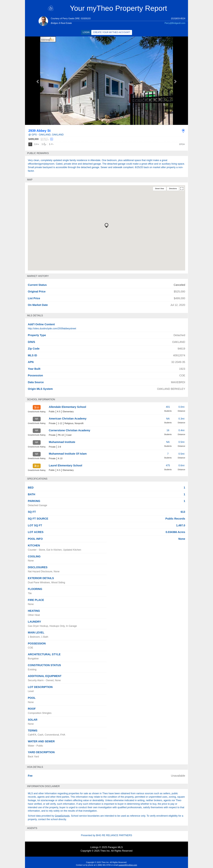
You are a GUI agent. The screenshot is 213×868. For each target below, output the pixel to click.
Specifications (37, 479)
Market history (38, 276)
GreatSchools (62, 816)
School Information (41, 399)
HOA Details (35, 767)
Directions (173, 189)
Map (30, 180)
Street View (159, 189)
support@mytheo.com (128, 865)
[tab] (106, 153)
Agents (32, 828)
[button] (37, 81)
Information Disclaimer (43, 786)
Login (86, 32)
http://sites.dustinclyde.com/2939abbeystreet (52, 329)
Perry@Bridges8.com (175, 23)
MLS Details (35, 316)
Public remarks (38, 153)
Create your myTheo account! (112, 32)
